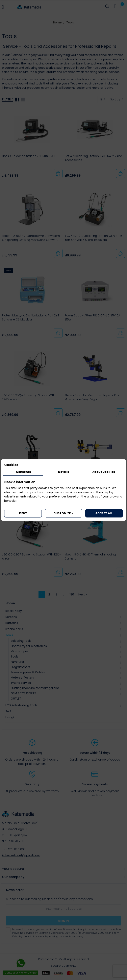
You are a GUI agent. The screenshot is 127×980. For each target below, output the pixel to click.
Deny (23, 513)
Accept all (104, 513)
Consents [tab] (23, 472)
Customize (64, 513)
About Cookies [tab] (104, 472)
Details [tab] (63, 472)
